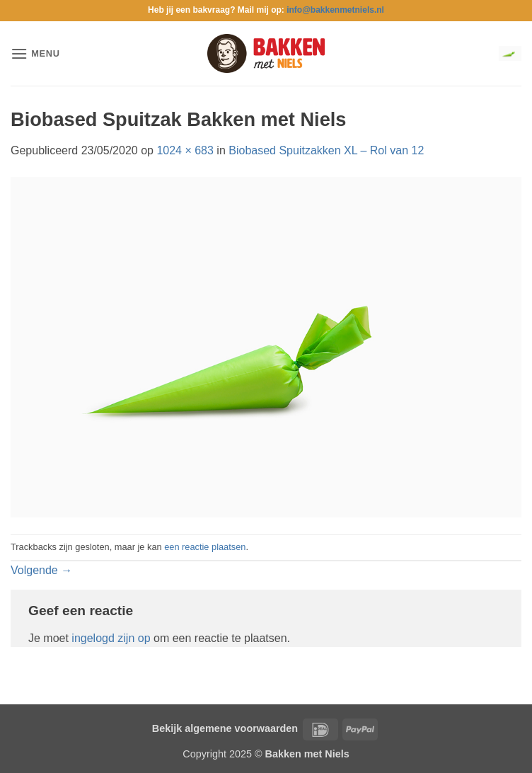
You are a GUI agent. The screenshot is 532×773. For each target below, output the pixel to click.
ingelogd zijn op (111, 638)
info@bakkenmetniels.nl (335, 10)
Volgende (41, 570)
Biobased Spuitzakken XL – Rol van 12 (326, 150)
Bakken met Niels (307, 754)
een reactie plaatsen (205, 547)
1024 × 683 (185, 150)
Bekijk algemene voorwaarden (225, 728)
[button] (35, 53)
